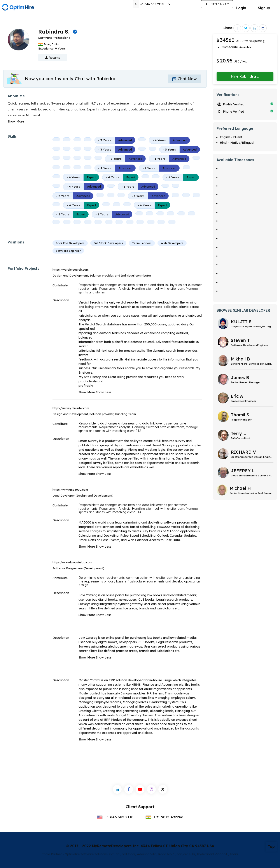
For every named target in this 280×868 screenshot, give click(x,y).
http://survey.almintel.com (71, 408)
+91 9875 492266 (164, 817)
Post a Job (186, 4)
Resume (53, 58)
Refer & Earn (217, 4)
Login (241, 8)
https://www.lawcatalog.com (72, 562)
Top (271, 847)
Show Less (104, 392)
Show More (16, 121)
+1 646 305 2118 (115, 817)
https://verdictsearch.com (71, 270)
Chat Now (184, 79)
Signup (264, 8)
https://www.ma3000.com (70, 490)
